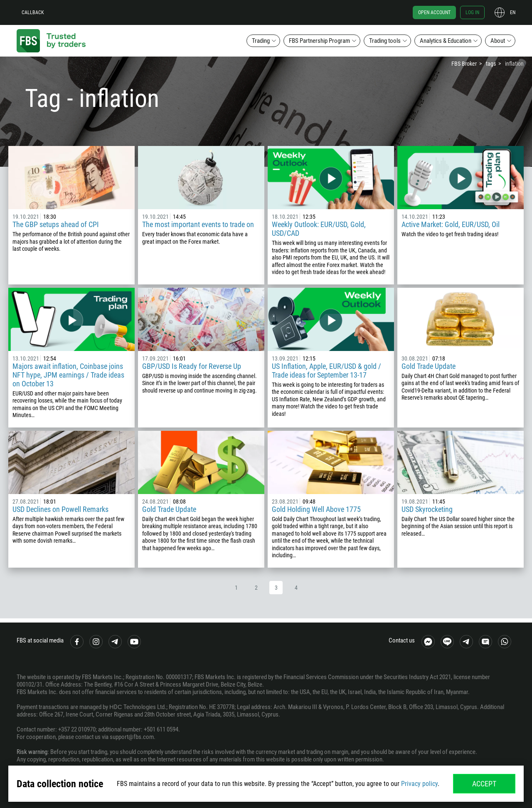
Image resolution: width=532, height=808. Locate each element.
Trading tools (385, 41)
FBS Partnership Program (319, 41)
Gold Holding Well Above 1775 (316, 509)
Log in (472, 12)
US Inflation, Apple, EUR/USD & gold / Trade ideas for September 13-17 (326, 371)
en (513, 12)
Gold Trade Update (429, 366)
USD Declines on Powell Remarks (60, 509)
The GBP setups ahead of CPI (56, 224)
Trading (261, 41)
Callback (33, 12)
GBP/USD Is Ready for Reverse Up (192, 366)
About (498, 41)
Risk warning (32, 752)
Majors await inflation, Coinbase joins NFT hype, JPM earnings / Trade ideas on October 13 (68, 375)
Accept (484, 784)
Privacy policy (419, 784)
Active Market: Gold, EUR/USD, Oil (451, 224)
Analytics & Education (446, 41)
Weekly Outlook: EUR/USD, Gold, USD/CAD (319, 229)
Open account (434, 12)
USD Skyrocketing (427, 509)
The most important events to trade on (198, 224)
